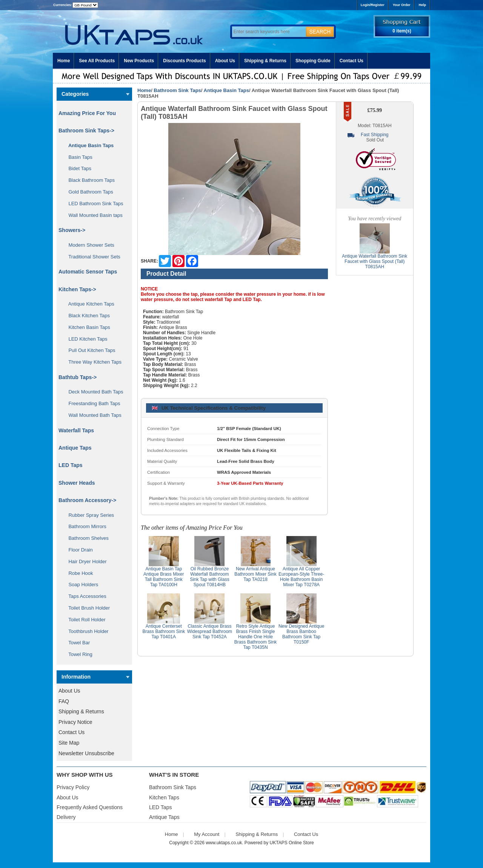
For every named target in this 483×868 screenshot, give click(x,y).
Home (64, 61)
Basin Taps (78, 157)
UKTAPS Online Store (292, 843)
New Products (139, 61)
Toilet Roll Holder (84, 620)
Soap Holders (81, 585)
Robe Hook (78, 573)
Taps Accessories (85, 596)
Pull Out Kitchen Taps (89, 350)
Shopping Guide (313, 61)
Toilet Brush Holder (86, 608)
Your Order (402, 5)
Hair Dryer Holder (85, 562)
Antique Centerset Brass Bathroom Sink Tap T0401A (164, 631)
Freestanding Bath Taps (92, 403)
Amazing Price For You (87, 113)
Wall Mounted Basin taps (93, 215)
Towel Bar (76, 643)
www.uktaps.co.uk (224, 843)
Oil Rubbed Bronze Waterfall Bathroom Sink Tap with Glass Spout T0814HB (210, 577)
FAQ (64, 701)
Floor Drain (78, 550)
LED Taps (71, 465)
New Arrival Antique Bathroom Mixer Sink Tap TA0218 (255, 574)
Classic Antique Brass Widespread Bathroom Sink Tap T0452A (210, 631)
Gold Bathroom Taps (88, 192)
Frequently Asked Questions (90, 807)
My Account (207, 834)
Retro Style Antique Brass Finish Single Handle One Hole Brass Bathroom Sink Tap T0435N (256, 637)
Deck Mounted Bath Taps (93, 392)
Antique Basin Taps (226, 90)
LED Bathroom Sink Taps (93, 204)
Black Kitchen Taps (86, 316)
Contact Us (351, 61)
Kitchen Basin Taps (87, 327)
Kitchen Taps (164, 797)
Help (422, 5)
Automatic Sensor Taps (88, 272)
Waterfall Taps (76, 430)
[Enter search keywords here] (268, 32)
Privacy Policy (73, 787)
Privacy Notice (75, 722)
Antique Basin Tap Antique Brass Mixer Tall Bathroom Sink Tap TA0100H (164, 577)
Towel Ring (78, 654)
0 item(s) (402, 31)
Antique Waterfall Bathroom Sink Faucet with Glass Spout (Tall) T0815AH (375, 261)
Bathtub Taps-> (78, 377)
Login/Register (373, 5)
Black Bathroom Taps (89, 180)
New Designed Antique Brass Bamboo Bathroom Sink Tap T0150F (301, 634)
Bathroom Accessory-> (87, 500)
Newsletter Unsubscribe (86, 753)
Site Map (69, 743)
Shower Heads (77, 483)
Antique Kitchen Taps (89, 304)
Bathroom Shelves (86, 538)
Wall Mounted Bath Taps (92, 415)
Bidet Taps (77, 168)
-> (86, 131)
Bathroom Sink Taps (177, 90)
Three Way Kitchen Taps (92, 362)
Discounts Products (184, 61)
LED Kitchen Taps (85, 339)
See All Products (97, 61)
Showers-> (72, 230)
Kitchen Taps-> (77, 289)
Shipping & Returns (265, 61)
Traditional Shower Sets (92, 257)
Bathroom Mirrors (85, 526)
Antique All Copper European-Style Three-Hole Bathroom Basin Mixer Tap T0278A (301, 577)
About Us (225, 61)
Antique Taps (75, 448)
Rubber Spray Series (88, 515)
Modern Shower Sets (89, 245)
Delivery (66, 817)
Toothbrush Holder (86, 631)
